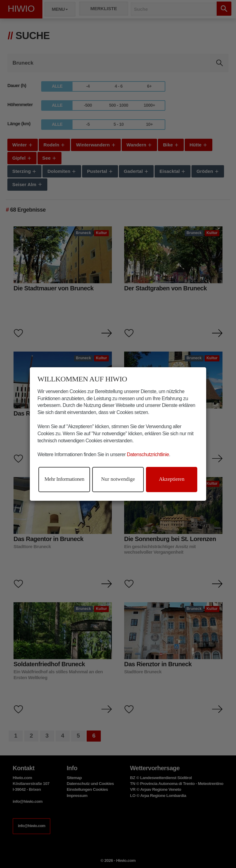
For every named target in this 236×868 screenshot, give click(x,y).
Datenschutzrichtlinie (148, 454)
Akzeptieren (172, 479)
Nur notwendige (118, 479)
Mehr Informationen (64, 479)
